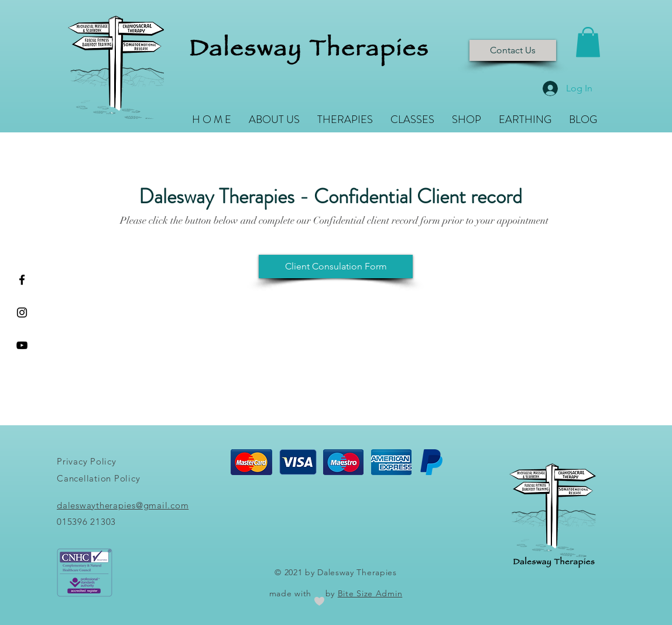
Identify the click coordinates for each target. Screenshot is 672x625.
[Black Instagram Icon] (22, 312)
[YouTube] (22, 345)
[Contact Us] (513, 50)
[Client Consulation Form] (336, 267)
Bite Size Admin (370, 593)
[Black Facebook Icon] (22, 280)
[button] (588, 42)
